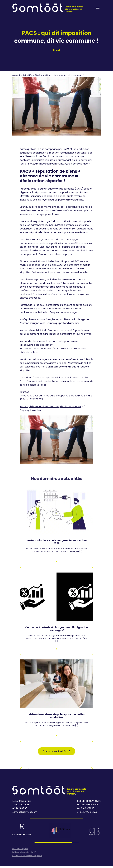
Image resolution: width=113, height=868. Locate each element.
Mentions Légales (20, 849)
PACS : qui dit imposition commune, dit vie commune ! (50, 406)
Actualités (27, 75)
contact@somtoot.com (25, 812)
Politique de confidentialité (24, 852)
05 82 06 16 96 (20, 808)
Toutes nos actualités (56, 751)
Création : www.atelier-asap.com (27, 856)
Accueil (16, 75)
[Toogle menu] (98, 8)
